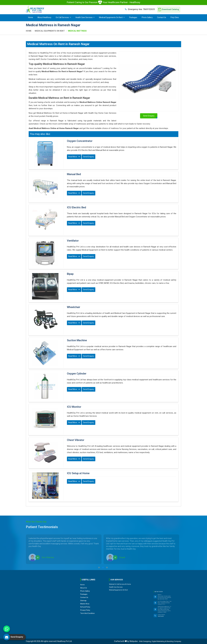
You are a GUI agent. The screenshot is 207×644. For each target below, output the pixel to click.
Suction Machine (77, 340)
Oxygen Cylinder (77, 374)
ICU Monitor (74, 407)
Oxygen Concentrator (80, 141)
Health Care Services (85, 17)
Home (31, 17)
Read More (74, 157)
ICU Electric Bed (77, 208)
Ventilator (73, 241)
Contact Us (162, 17)
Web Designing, (145, 641)
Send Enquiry (89, 157)
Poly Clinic (175, 17)
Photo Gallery (147, 17)
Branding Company (174, 641)
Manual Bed (74, 174)
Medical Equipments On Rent (112, 17)
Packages (133, 17)
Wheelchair (74, 307)
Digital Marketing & (159, 641)
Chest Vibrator (76, 440)
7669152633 (140, 9)
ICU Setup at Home (78, 473)
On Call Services (63, 17)
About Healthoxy (44, 17)
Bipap (70, 274)
